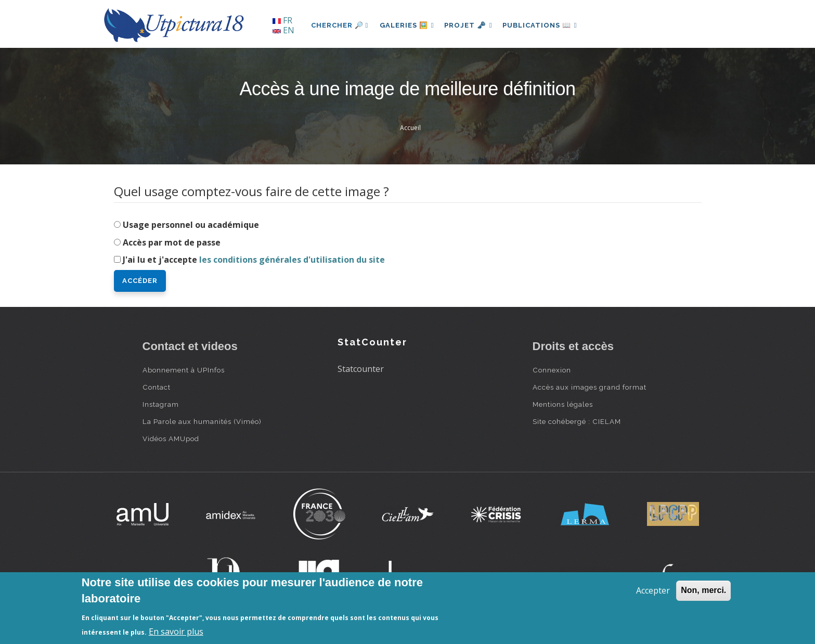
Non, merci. (703, 590)
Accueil (410, 128)
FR (282, 20)
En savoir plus (176, 632)
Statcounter (361, 369)
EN (283, 30)
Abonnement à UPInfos (184, 370)
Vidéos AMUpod (171, 439)
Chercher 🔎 (340, 25)
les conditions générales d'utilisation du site (292, 260)
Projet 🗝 (472, 25)
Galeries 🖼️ (408, 25)
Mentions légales (563, 404)
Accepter (653, 590)
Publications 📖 (546, 25)
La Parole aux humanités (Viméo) (202, 421)
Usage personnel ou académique (191, 225)
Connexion (552, 370)
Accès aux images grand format (590, 387)
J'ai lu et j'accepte (254, 260)
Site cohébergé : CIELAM (577, 421)
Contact (157, 387)
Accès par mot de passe (172, 242)
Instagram (161, 404)
